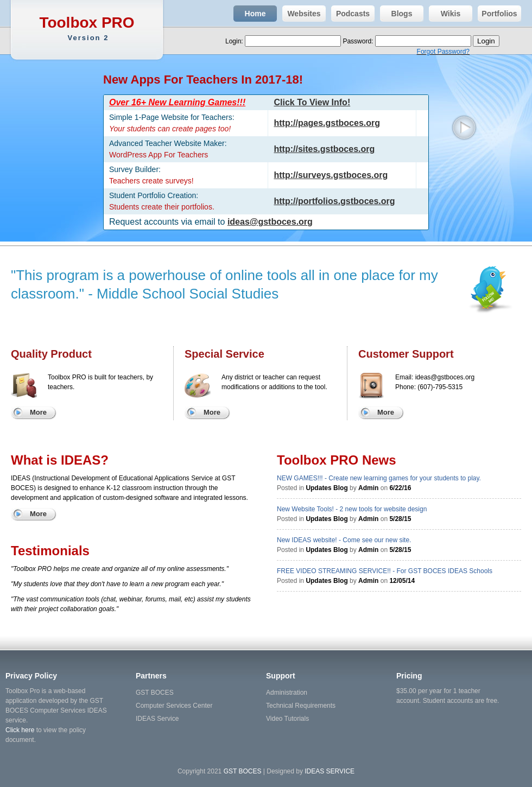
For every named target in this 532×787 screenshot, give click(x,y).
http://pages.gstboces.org (327, 123)
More (38, 412)
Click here (20, 730)
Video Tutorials (287, 719)
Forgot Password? (443, 52)
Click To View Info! (312, 102)
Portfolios (498, 14)
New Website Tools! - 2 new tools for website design (352, 509)
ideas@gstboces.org (270, 222)
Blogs (396, 14)
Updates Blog (327, 488)
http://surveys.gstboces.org (331, 175)
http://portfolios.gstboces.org (334, 201)
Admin (368, 488)
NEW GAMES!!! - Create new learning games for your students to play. (379, 478)
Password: (359, 41)
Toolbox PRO (88, 28)
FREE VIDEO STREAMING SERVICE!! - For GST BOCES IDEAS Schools (385, 571)
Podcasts (350, 14)
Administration (287, 693)
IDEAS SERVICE (330, 771)
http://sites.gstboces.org (324, 149)
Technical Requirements (301, 706)
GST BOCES (155, 693)
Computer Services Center (174, 706)
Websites (302, 14)
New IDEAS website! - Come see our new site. (344, 540)
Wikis (445, 14)
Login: (235, 41)
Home (249, 14)
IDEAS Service (157, 719)
